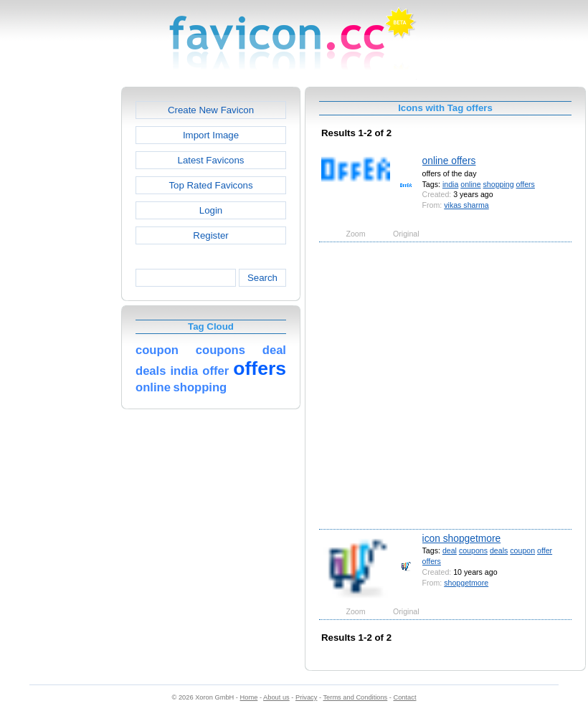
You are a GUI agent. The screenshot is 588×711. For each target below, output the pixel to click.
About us (276, 697)
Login (211, 210)
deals (499, 550)
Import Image (211, 135)
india (450, 184)
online (470, 184)
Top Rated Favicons (210, 185)
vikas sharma (466, 205)
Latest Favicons (211, 160)
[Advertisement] (142, 385)
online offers (449, 161)
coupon (522, 550)
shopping (499, 184)
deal (450, 550)
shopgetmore (466, 583)
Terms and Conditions (355, 697)
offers (526, 184)
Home (249, 697)
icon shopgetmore (462, 538)
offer (545, 550)
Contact (405, 697)
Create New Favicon (211, 110)
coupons (473, 550)
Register (210, 235)
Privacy (306, 697)
